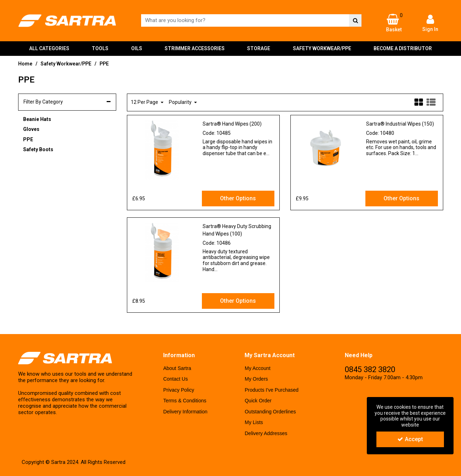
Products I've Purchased (271, 390)
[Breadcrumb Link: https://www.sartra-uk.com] (25, 64)
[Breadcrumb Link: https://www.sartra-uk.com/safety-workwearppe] (66, 64)
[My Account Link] (430, 23)
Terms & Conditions (185, 401)
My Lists (254, 422)
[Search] (245, 20)
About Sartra (177, 368)
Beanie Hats (37, 119)
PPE (28, 139)
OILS (137, 48)
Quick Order (258, 401)
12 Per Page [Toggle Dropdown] (145, 102)
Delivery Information (185, 412)
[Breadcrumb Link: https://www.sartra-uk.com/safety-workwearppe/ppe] (104, 64)
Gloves (31, 129)
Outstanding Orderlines (270, 412)
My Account (257, 368)
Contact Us (175, 379)
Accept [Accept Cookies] (410, 439)
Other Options (238, 198)
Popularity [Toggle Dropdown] (181, 102)
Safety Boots (38, 149)
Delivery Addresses (266, 433)
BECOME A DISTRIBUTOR (403, 48)
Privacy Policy (179, 390)
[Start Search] (355, 20)
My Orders (256, 379)
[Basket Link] (394, 23)
